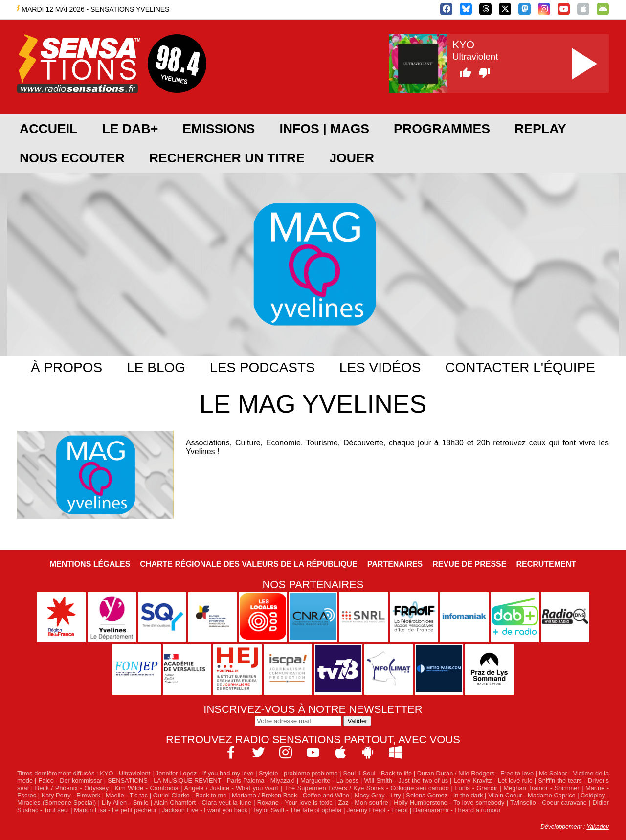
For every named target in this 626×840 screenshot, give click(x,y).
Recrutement (546, 564)
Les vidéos (380, 367)
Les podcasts (262, 367)
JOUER (352, 158)
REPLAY (540, 129)
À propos (67, 367)
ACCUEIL (48, 129)
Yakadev (598, 827)
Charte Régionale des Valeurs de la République (248, 564)
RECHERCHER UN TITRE (227, 158)
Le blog (156, 367)
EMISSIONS (219, 129)
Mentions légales (90, 564)
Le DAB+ (130, 129)
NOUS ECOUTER (72, 158)
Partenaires (395, 564)
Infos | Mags (324, 129)
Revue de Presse (469, 564)
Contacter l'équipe (520, 367)
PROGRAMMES (442, 129)
